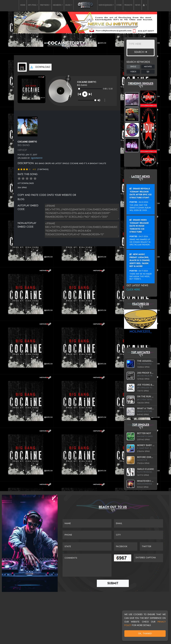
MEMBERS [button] (57, 5)
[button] (145, 5)
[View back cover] (28, 126)
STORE (119, 5)
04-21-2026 (143, 236)
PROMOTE (128, 5)
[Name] (87, 524)
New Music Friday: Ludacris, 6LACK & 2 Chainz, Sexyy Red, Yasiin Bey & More (140, 260)
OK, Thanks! (145, 633)
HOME (23, 5)
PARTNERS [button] (45, 5)
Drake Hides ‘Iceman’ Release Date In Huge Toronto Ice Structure (139, 226)
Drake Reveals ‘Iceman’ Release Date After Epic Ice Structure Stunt (141, 193)
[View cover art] (22, 67)
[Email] (138, 524)
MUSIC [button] (68, 5)
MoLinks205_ (141, 331)
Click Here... (134, 290)
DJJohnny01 (37, 158)
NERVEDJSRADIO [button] (106, 5)
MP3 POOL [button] (32, 5)
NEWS (138, 5)
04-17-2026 (143, 271)
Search (141, 52)
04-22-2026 (144, 202)
